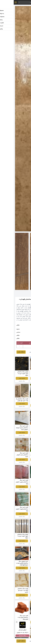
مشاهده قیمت (23, 378)
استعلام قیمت (7, 352)
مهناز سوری (19, 352)
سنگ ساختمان (8, 381)
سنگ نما (23, 381)
